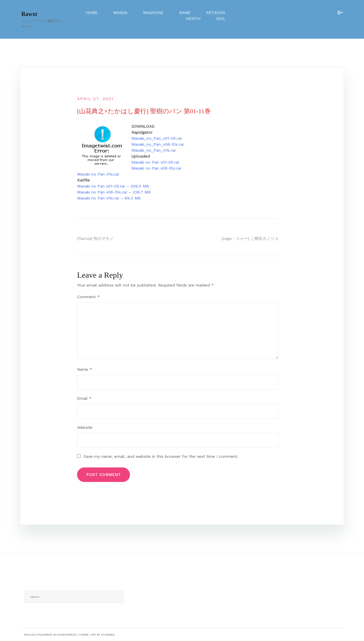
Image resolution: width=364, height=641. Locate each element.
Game (185, 13)
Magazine (153, 13)
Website (85, 427)
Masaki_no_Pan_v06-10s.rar (158, 144)
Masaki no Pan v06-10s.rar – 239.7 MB (114, 192)
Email (84, 398)
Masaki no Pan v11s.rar (98, 174)
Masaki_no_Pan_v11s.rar (154, 150)
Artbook (216, 13)
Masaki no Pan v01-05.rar (155, 162)
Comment (88, 297)
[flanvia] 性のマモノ (95, 238)
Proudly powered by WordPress (50, 635)
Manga (120, 13)
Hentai (193, 18)
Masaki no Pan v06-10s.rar (156, 168)
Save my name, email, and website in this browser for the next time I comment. (161, 456)
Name (85, 369)
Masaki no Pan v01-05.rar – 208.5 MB (113, 186)
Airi (93, 635)
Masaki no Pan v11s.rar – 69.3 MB (109, 198)
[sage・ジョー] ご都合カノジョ (250, 238)
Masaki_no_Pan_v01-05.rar (157, 138)
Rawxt (29, 14)
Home (92, 13)
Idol (221, 18)
